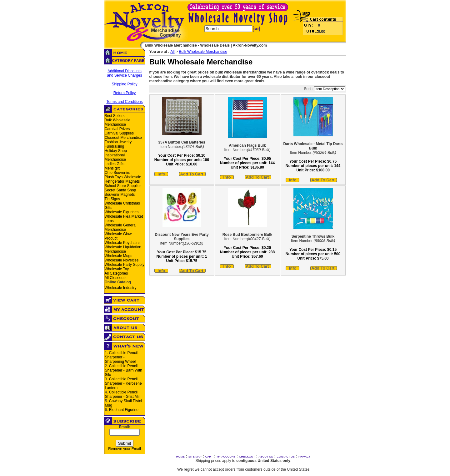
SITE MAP (195, 457)
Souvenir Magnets (120, 195)
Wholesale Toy (117, 269)
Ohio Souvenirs (117, 173)
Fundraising (115, 146)
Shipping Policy (124, 84)
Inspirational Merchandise (115, 157)
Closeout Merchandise (123, 138)
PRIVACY (305, 457)
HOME (180, 457)
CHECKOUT (247, 457)
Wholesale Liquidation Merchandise (123, 249)
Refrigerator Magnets (122, 181)
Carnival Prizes (117, 129)
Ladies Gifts (115, 164)
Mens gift (112, 168)
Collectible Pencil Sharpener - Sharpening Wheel (121, 357)
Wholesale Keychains (123, 243)
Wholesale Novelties (122, 260)
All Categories (116, 273)
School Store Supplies (123, 186)
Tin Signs (112, 199)
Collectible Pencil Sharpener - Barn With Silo (124, 370)
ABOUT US (266, 457)
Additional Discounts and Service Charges (124, 73)
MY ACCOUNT (226, 457)
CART (209, 457)
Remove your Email (125, 449)
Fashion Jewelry (118, 142)
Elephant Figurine (124, 410)
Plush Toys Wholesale (123, 177)
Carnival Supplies (119, 133)
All (172, 52)
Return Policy (125, 93)
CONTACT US (286, 457)
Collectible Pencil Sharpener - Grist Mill (123, 394)
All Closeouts (116, 278)
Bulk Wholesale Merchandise (118, 122)
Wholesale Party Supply (125, 265)
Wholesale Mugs (119, 256)
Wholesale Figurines (122, 212)
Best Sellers (115, 116)
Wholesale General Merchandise (121, 227)
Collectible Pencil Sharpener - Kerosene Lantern (123, 383)
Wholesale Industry (121, 288)
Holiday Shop (116, 151)
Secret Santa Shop (120, 190)
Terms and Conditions (124, 102)
